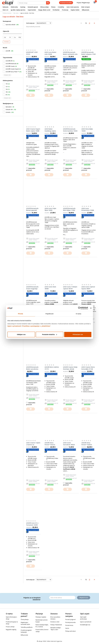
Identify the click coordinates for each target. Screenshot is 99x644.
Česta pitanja (25, 619)
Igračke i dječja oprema (18, 10)
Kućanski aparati (33, 7)
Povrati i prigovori (70, 619)
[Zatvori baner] (91, 308)
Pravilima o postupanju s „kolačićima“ (36, 326)
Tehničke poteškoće (27, 627)
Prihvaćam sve (78, 334)
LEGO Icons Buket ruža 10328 (50, 53)
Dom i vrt (5, 10)
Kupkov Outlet (75, 10)
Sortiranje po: (30, 23)
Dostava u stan (55, 622)
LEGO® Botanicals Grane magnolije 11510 (32, 288)
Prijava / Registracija (82, 3)
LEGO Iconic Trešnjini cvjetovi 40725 (70, 288)
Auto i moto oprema (73, 7)
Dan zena (16, 13)
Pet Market (56, 10)
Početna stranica (7, 13)
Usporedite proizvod (49, 90)
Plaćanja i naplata (41, 617)
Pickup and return (71, 631)
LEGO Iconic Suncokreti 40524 (69, 444)
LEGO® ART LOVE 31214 (32, 53)
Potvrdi (6, 42)
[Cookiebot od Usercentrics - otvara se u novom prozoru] (80, 308)
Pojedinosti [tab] (49, 314)
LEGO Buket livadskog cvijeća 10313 (50, 130)
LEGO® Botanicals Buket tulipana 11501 (89, 53)
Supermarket (32, 10)
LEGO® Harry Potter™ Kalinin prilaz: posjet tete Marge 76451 (88, 444)
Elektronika (14, 7)
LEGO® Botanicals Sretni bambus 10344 (70, 130)
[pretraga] (48, 3)
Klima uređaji (45, 7)
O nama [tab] (79, 314)
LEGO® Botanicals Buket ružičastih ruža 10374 (70, 53)
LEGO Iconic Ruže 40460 (50, 288)
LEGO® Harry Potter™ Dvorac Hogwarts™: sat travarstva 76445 (50, 444)
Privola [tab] (21, 314)
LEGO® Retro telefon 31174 (52, 368)
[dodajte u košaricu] (30, 95)
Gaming (23, 7)
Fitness (53, 7)
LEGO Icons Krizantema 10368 (88, 209)
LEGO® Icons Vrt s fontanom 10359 (32, 524)
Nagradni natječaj (11, 630)
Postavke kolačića (50, 334)
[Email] (62, 598)
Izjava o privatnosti (86, 622)
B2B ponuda (86, 10)
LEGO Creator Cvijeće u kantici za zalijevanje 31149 (33, 444)
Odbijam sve (21, 334)
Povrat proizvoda (70, 622)
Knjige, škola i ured (44, 10)
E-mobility (61, 7)
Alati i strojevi (86, 7)
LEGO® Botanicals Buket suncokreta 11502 (32, 368)
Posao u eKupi (10, 627)
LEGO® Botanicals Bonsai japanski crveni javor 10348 (32, 209)
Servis (67, 628)
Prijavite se (84, 598)
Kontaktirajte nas (85, 625)
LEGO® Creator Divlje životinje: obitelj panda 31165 (70, 368)
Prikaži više (7, 75)
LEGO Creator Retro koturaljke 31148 (88, 368)
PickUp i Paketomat (56, 625)
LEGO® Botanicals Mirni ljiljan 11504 (69, 209)
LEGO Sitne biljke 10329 (87, 130)
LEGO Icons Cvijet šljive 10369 (50, 209)
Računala (6, 7)
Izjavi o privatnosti (14, 326)
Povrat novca (69, 625)
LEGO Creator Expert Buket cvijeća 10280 (33, 130)
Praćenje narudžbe (66, 3)
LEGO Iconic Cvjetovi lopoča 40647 (88, 288)
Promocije (65, 10)
